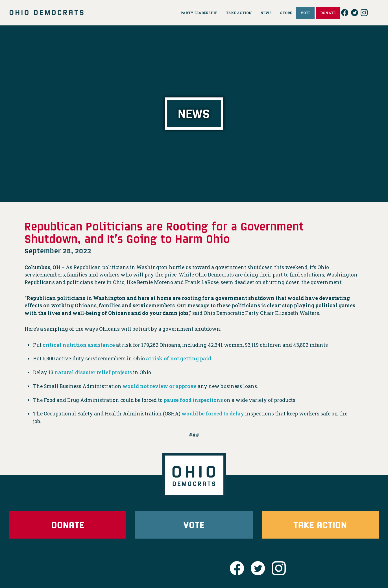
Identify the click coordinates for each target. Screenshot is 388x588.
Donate (68, 525)
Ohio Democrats (47, 13)
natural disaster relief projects (93, 372)
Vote (194, 525)
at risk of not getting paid (179, 359)
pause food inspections (193, 400)
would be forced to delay (213, 414)
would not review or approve (160, 386)
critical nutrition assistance (79, 345)
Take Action (320, 525)
